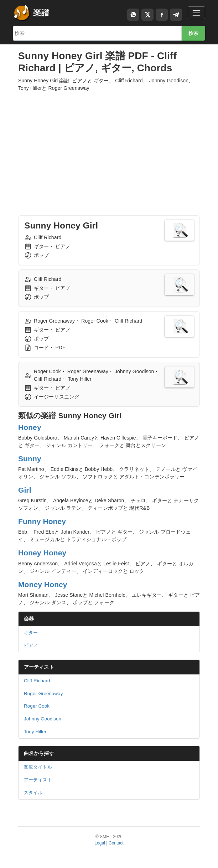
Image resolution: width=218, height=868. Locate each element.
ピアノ (31, 645)
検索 (193, 33)
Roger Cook (37, 706)
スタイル (33, 793)
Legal (100, 843)
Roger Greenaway (43, 694)
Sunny (30, 459)
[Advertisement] (109, 147)
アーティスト (39, 667)
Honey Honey (42, 553)
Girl (25, 490)
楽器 (29, 619)
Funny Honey (42, 521)
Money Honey (43, 584)
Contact (116, 843)
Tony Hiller (35, 732)
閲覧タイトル (38, 767)
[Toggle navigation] (196, 13)
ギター (31, 633)
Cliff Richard (37, 681)
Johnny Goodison (43, 719)
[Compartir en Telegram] (176, 15)
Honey (30, 427)
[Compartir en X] (147, 15)
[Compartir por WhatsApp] (133, 15)
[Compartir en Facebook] (162, 15)
